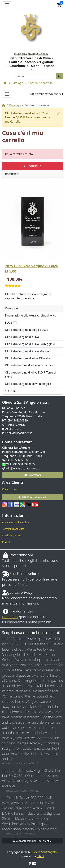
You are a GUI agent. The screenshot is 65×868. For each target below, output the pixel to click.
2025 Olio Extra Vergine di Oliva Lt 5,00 (31, 269)
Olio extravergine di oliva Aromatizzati (30, 365)
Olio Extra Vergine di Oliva (22, 337)
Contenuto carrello (40, 83)
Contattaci (10, 617)
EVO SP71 (11, 323)
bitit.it (40, 856)
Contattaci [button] (32, 475)
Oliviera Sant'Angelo (44, 852)
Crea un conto (11, 489)
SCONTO (11, 391)
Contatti (7, 542)
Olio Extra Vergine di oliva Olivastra (28, 358)
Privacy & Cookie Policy (16, 522)
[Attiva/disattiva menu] (7, 94)
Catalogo (17, 83)
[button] (59, 5)
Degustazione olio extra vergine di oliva (31, 315)
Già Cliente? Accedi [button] (32, 497)
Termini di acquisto (13, 529)
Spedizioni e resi (12, 535)
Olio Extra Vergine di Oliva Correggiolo (30, 344)
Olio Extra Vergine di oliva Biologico (28, 384)
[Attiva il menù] (7, 5)
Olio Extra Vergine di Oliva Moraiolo (28, 351)
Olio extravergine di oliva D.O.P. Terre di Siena (31, 375)
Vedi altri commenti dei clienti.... (32, 841)
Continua (32, 166)
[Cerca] (35, 76)
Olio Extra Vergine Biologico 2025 (27, 330)
